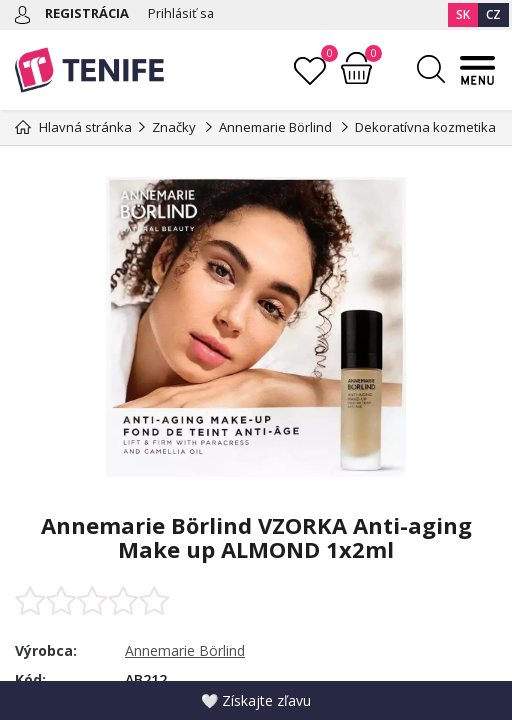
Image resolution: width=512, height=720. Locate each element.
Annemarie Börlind (185, 650)
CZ (493, 14)
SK (463, 14)
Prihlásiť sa (182, 13)
